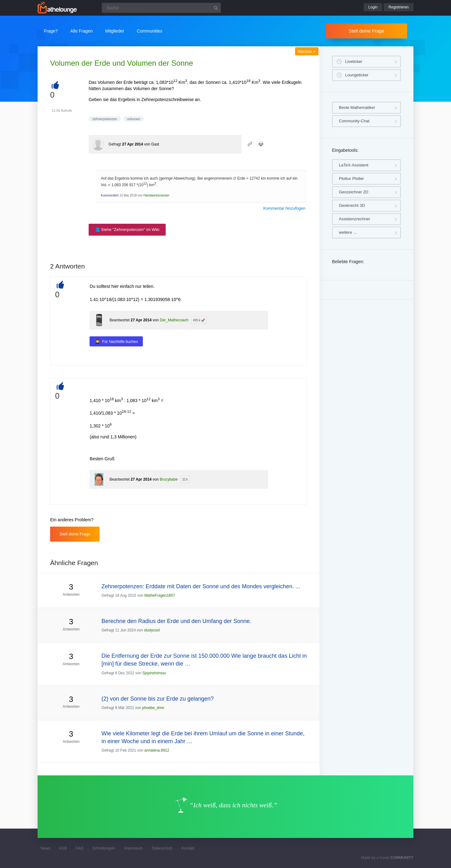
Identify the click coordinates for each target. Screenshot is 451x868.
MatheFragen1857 (160, 595)
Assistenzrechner (355, 219)
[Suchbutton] (216, 8)
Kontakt (188, 848)
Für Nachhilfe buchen (120, 342)
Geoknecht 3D (352, 205)
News (45, 848)
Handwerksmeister (156, 195)
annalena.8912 (157, 750)
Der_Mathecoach (174, 320)
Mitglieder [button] (115, 31)
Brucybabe (169, 479)
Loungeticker (357, 75)
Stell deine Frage (366, 31)
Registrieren (399, 7)
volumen (134, 119)
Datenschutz (162, 848)
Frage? (51, 31)
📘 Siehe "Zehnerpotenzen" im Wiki (127, 230)
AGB (63, 848)
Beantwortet (120, 320)
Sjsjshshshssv (154, 673)
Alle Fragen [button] (81, 31)
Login (373, 7)
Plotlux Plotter (351, 179)
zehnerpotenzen (105, 119)
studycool (152, 630)
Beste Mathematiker (357, 107)
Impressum (134, 848)
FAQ (80, 848)
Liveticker (354, 61)
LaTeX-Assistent (354, 165)
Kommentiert (110, 195)
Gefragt (115, 144)
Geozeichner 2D (354, 192)
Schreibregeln (104, 848)
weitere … (348, 232)
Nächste (307, 52)
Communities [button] (150, 31)
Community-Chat (354, 121)
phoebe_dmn (153, 708)
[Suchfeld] (161, 8)
